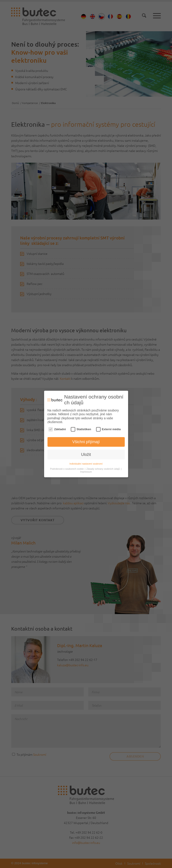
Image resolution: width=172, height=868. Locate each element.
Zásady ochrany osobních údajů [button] (103, 468)
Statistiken (81, 428)
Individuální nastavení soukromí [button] (86, 463)
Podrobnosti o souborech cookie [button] (67, 468)
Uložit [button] (86, 454)
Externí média (108, 428)
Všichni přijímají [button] (86, 441)
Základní (57, 428)
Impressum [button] (86, 471)
